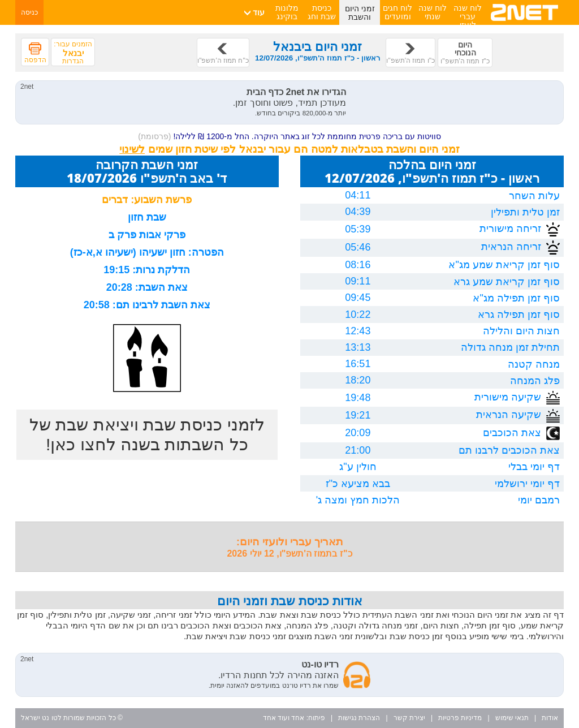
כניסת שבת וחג (322, 12)
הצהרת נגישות (359, 718)
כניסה (29, 12)
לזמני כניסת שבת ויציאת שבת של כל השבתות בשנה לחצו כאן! (147, 434)
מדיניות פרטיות (460, 718)
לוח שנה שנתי (433, 12)
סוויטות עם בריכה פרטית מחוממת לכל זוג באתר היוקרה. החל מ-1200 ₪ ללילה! (289, 136)
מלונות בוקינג (287, 12)
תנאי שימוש (512, 718)
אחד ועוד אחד (284, 718)
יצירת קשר (409, 718)
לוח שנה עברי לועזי (468, 16)
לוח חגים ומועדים (397, 12)
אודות (550, 718)
